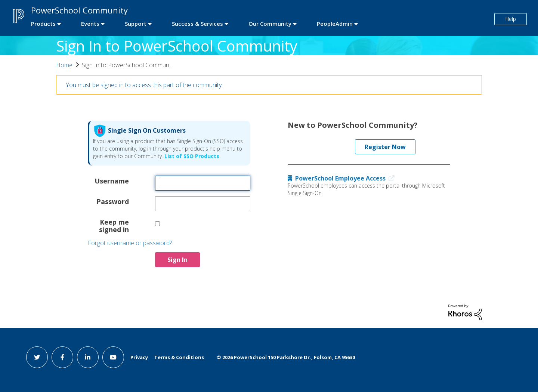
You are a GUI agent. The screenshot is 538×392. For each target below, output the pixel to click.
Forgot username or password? (130, 243)
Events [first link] (90, 24)
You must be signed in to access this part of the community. (144, 85)
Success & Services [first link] (197, 24)
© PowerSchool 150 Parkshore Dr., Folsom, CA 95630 (286, 357)
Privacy (139, 357)
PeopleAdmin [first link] (335, 24)
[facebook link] (62, 357)
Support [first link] (136, 24)
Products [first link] (43, 24)
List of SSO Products (191, 156)
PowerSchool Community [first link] (79, 10)
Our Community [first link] (270, 24)
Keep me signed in (114, 225)
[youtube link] (113, 357)
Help (511, 19)
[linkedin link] (88, 357)
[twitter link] (37, 357)
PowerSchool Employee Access (343, 178)
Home (64, 65)
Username (112, 180)
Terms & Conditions (179, 357)
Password (113, 201)
